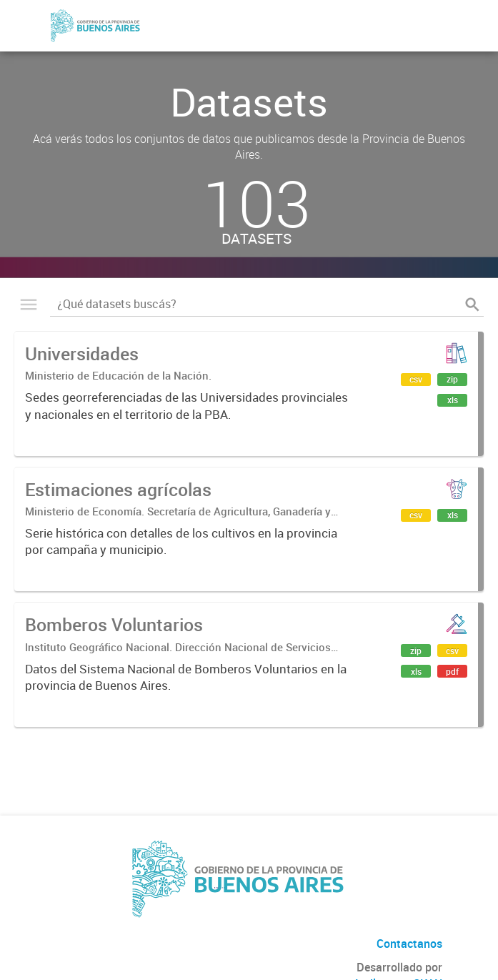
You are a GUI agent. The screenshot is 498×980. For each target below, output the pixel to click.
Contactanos (409, 944)
